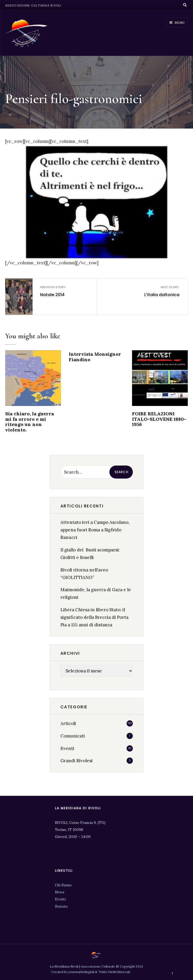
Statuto (61, 906)
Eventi (67, 748)
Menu (177, 23)
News (60, 892)
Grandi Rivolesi (77, 761)
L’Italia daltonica (155, 291)
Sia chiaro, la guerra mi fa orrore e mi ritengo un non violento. (30, 422)
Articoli (68, 723)
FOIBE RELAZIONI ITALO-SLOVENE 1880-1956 (159, 419)
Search (122, 472)
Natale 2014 (64, 291)
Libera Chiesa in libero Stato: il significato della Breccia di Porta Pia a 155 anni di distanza (94, 617)
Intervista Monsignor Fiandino (95, 357)
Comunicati (73, 736)
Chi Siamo (63, 885)
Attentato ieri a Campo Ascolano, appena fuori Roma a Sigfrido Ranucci (95, 530)
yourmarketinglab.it (83, 972)
